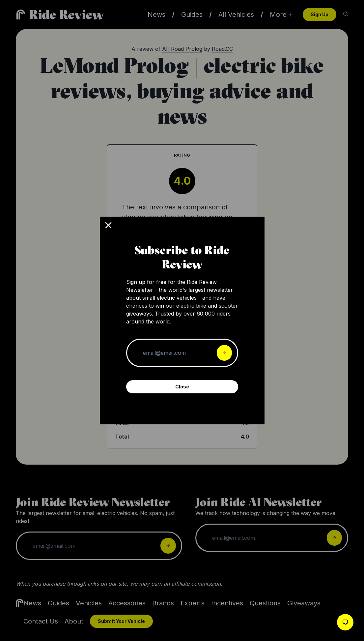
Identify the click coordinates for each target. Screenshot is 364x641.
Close (182, 387)
